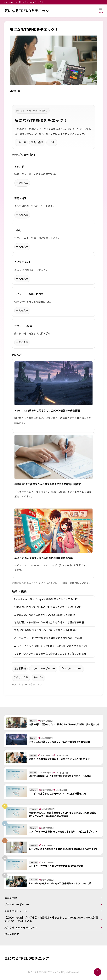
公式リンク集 (21, 678)
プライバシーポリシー (43, 669)
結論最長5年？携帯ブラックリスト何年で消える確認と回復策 (48, 484)
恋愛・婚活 (37, 142)
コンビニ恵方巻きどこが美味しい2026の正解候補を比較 (44, 615)
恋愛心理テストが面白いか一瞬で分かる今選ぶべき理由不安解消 (49, 623)
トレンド (21, 142)
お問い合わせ (12, 934)
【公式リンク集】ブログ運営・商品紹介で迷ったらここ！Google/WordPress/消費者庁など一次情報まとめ (51, 919)
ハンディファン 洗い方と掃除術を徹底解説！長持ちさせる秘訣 (48, 638)
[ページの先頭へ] (98, 972)
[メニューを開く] (101, 11)
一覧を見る (22, 183)
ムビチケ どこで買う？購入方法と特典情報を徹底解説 (44, 558)
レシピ (52, 142)
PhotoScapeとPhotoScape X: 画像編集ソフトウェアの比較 (46, 599)
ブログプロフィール (71, 669)
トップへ (38, 678)
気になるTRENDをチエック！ (28, 11)
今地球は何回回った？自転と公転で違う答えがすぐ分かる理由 (48, 607)
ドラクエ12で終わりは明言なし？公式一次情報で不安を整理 (47, 411)
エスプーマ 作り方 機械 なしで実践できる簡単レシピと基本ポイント (51, 646)
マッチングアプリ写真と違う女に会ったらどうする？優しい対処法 (50, 654)
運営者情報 (20, 669)
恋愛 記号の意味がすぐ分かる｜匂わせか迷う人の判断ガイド (47, 630)
